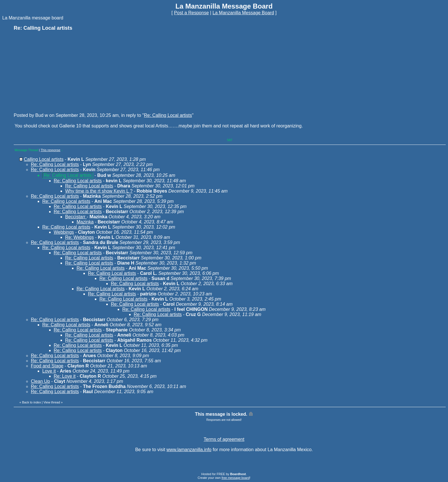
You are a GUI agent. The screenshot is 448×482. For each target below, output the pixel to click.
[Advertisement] (57, 71)
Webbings (64, 232)
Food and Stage (47, 366)
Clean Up (40, 381)
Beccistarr (76, 217)
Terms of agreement (224, 439)
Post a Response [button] (191, 13)
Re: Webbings (79, 237)
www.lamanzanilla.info (189, 450)
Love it (49, 371)
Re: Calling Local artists (168, 115)
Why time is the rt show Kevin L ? (99, 191)
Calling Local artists (44, 159)
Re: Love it (65, 376)
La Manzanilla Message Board (243, 13)
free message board (235, 478)
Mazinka (85, 222)
